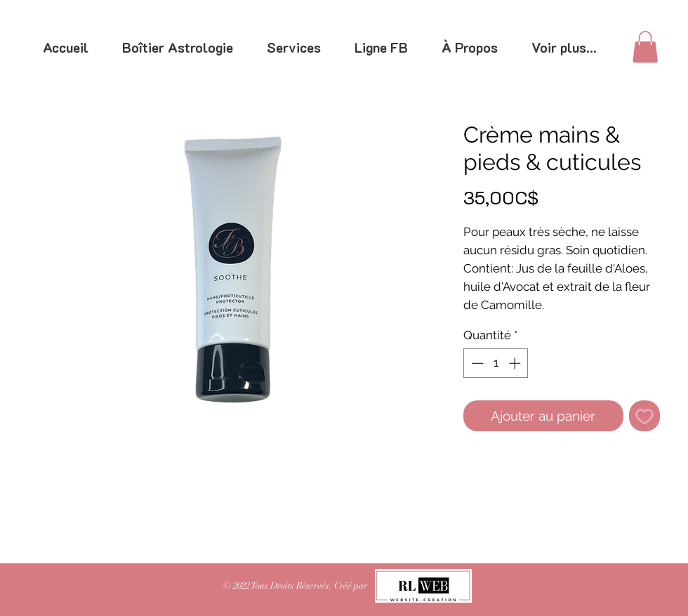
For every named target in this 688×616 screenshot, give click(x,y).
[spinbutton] (496, 363)
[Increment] (516, 363)
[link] (645, 47)
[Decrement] (476, 363)
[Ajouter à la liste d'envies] (645, 416)
